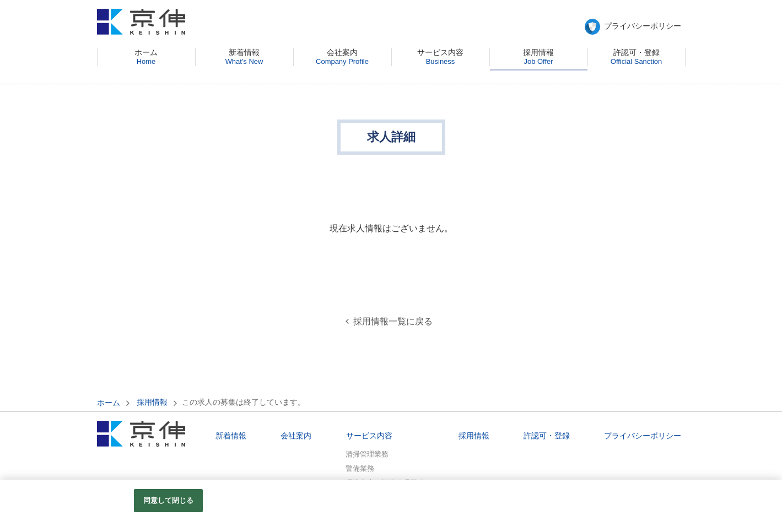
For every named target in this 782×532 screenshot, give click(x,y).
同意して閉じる (169, 500)
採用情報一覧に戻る (393, 321)
